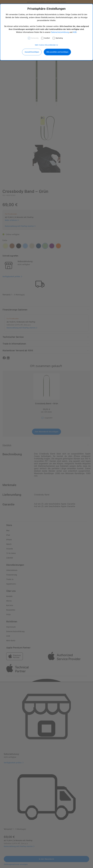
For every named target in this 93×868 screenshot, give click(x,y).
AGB (75, 32)
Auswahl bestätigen (32, 52)
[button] (46, 45)
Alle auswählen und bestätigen (57, 52)
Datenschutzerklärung (60, 32)
